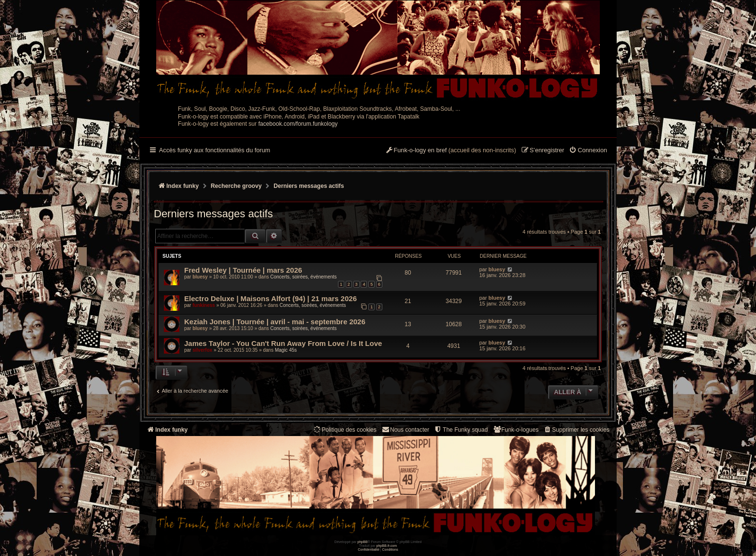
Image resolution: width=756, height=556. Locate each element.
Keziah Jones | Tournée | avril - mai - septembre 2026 (275, 322)
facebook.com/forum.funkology (298, 124)
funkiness (204, 305)
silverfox (202, 350)
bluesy (200, 277)
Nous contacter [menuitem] (405, 430)
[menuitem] (588, 151)
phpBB (362, 542)
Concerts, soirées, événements (303, 277)
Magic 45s (286, 350)
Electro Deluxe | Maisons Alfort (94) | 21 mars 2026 (270, 298)
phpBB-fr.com (387, 546)
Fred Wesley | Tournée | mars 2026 (243, 270)
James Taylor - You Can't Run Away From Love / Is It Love (283, 343)
